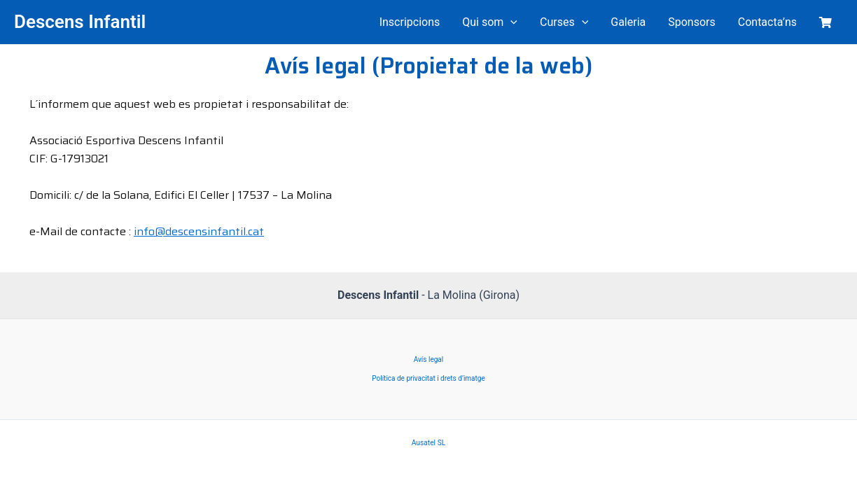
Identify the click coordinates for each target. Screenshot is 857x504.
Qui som (490, 22)
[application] (510, 22)
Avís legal (428, 359)
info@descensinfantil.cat (199, 231)
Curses (564, 22)
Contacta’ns (767, 22)
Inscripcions (410, 22)
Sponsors (692, 22)
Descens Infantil (80, 22)
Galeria (628, 22)
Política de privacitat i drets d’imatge (428, 378)
